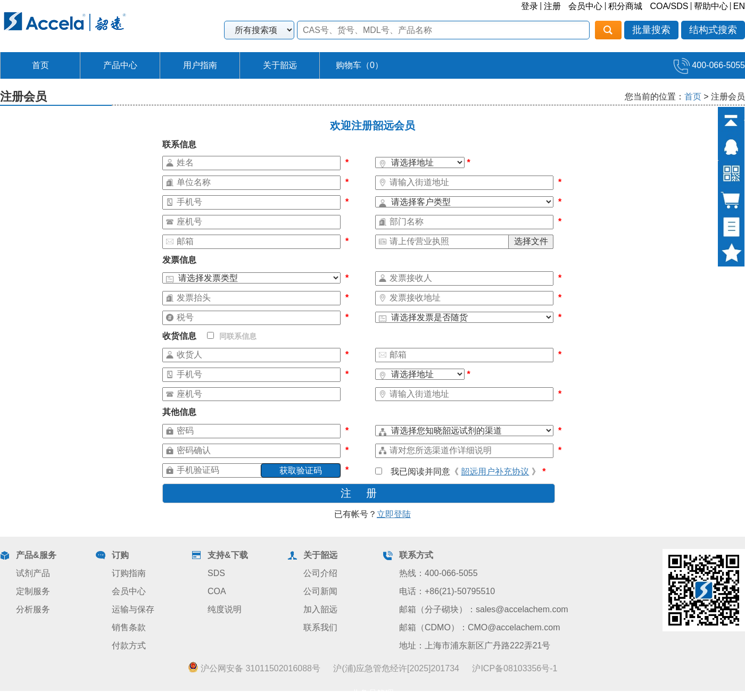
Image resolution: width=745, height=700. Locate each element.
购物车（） (359, 65)
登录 (529, 6)
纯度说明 (225, 609)
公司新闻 (320, 591)
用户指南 (200, 65)
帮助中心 (711, 6)
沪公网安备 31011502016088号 (254, 668)
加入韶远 (320, 609)
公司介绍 (320, 573)
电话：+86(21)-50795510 (447, 591)
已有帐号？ (372, 514)
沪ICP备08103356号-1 (515, 668)
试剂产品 (33, 573)
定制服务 (33, 591)
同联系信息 (232, 336)
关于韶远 (280, 65)
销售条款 (129, 627)
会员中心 (585, 6)
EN (739, 6)
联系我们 (320, 627)
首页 (40, 65)
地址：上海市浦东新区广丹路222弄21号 (475, 645)
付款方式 (129, 645)
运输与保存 (133, 609)
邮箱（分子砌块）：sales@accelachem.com (484, 609)
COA (217, 591)
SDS (216, 573)
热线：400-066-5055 (438, 573)
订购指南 (129, 573)
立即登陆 (394, 514)
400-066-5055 (709, 65)
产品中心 (120, 65)
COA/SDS (669, 6)
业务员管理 (372, 693)
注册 (552, 6)
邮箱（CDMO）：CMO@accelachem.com (480, 627)
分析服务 (33, 609)
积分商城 (625, 6)
